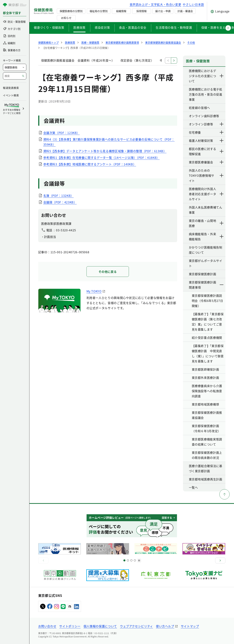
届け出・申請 (163, 11)
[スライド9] (131, 560)
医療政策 (79, 27)
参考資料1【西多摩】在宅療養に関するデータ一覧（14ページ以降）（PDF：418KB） (102, 158)
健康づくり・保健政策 (49, 27)
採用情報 (141, 11)
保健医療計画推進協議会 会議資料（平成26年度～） (78, 60)
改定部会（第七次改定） (137, 60)
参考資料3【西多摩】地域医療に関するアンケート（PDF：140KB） (90, 164)
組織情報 (121, 11)
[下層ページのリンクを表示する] (222, 76)
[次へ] (220, 560)
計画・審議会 (185, 11)
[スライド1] (124, 560)
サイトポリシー (70, 626)
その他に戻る (108, 272)
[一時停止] (139, 560)
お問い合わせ (47, 626)
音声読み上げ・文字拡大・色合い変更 (155, 4)
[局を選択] (15, 67)
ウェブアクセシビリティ (136, 626)
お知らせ (66, 18)
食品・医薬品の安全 (133, 27)
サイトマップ (190, 626)
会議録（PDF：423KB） (60, 202)
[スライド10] (135, 560)
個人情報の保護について (100, 626)
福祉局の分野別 (99, 11)
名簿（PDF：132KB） (58, 196)
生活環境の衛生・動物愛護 (174, 27)
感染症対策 (102, 27)
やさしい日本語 (193, 4)
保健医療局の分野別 (71, 11)
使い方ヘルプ (165, 626)
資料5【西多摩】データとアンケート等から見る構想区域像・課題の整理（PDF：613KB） (105, 151)
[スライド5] (128, 560)
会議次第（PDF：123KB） (62, 133)
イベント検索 (11, 95)
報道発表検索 (11, 88)
